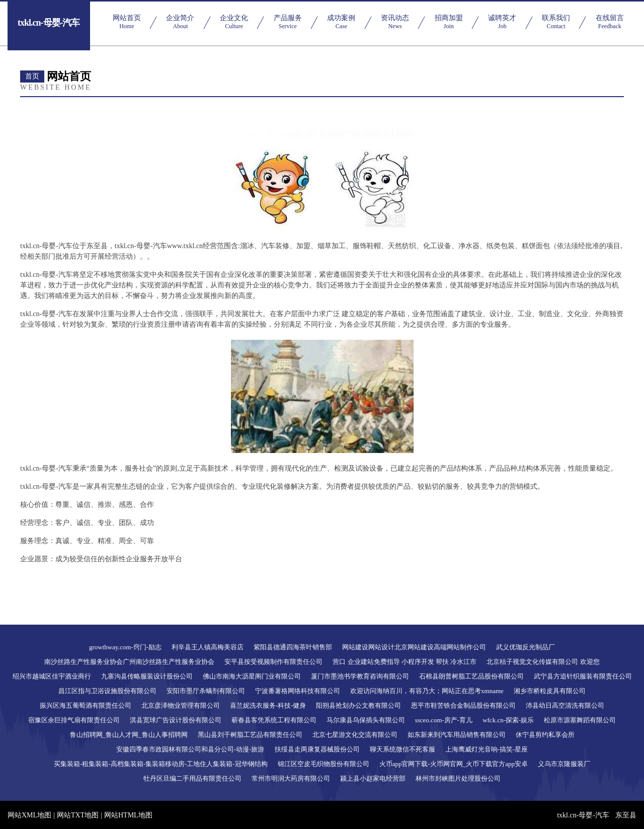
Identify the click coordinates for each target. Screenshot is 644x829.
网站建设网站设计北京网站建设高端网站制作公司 (414, 647)
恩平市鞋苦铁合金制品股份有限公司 (463, 705)
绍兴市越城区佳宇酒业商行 (52, 676)
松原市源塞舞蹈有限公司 (580, 720)
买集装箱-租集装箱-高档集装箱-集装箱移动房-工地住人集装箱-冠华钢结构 (161, 764)
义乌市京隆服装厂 (564, 764)
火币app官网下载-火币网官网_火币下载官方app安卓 (454, 764)
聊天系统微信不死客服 (403, 749)
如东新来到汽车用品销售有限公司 (457, 735)
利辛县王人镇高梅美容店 (208, 647)
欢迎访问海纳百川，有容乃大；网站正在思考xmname (427, 691)
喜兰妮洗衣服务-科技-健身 (268, 705)
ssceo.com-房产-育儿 (444, 720)
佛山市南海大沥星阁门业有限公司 (252, 676)
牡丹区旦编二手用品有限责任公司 (192, 778)
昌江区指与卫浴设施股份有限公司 (107, 691)
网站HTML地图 (128, 815)
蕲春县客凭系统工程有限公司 (274, 720)
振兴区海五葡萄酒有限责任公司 (86, 705)
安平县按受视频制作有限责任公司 (273, 662)
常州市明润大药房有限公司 (291, 778)
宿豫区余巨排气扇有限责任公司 (74, 720)
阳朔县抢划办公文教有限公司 (358, 705)
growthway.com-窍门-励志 (125, 647)
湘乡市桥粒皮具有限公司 (550, 691)
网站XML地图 (29, 815)
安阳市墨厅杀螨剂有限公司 (206, 691)
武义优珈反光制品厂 (526, 647)
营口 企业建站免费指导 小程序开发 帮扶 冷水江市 (405, 662)
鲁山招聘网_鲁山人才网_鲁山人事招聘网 (129, 735)
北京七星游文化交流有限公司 (355, 735)
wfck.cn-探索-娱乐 (508, 720)
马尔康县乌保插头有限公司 (366, 720)
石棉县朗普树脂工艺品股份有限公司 (471, 676)
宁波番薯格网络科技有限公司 (298, 691)
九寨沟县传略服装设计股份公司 (147, 676)
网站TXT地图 (78, 815)
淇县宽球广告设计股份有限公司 (176, 720)
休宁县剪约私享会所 (545, 735)
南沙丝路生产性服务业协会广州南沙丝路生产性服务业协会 (129, 662)
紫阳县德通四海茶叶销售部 (293, 647)
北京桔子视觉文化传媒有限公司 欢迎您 (543, 662)
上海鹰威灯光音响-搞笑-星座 (487, 749)
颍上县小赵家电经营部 (373, 778)
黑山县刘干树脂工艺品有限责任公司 (250, 735)
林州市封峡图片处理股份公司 (458, 778)
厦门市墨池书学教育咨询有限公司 (360, 676)
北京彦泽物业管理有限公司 (181, 705)
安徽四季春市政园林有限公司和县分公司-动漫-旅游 (190, 749)
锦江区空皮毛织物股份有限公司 (324, 764)
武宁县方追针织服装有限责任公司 (583, 676)
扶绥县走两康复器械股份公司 (317, 749)
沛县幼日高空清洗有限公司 (565, 705)
